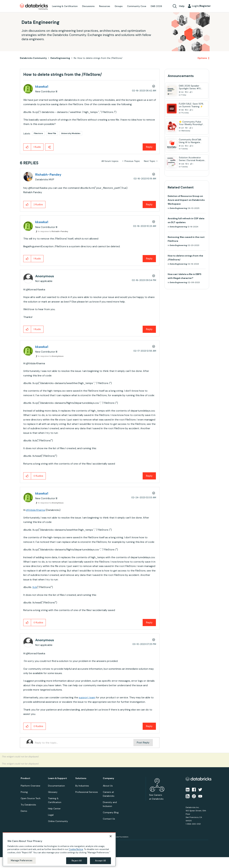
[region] (59, 849)
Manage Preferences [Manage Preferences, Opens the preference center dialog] (22, 860)
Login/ (201, 6)
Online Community (58, 821)
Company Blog (111, 812)
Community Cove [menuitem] (137, 6)
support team (87, 697)
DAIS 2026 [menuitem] (156, 6)
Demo (24, 811)
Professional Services (87, 792)
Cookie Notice (76, 849)
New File (52, 133)
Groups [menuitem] (119, 6)
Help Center (54, 809)
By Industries (82, 786)
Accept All (100, 861)
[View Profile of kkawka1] (42, 87)
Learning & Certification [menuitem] (65, 6)
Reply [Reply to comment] (149, 204)
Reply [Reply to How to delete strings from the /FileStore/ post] (149, 147)
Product (25, 778)
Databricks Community (34, 7)
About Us (108, 786)
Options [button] (202, 58)
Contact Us (109, 819)
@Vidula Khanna (35, 510)
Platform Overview (30, 786)
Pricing (24, 792)
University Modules (71, 133)
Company (108, 778)
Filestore (38, 133)
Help (182, 6)
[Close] (111, 836)
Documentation (56, 786)
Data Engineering (60, 58)
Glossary (53, 792)
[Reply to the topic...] (84, 743)
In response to (53, 231)
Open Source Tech (31, 798)
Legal (51, 815)
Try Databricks (28, 805)
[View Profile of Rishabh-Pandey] (48, 175)
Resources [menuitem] (105, 6)
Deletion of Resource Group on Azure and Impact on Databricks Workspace (186, 200)
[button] (27, 147)
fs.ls (35, 587)
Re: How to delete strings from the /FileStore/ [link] (98, 58)
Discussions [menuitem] (88, 6)
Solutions (81, 778)
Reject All (77, 861)
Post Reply (143, 743)
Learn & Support (57, 778)
